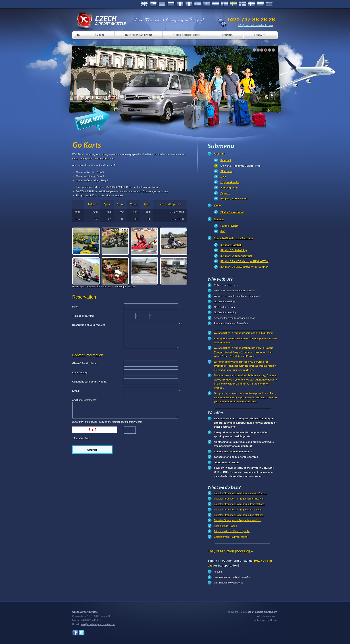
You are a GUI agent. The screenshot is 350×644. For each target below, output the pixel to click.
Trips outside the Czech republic (232, 531)
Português (207, 4)
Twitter (82, 633)
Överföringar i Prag (139, 35)
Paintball (226, 160)
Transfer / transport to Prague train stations (238, 510)
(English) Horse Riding (234, 199)
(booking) (243, 551)
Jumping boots (229, 188)
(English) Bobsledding (234, 250)
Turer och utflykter (187, 35)
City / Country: (80, 372)
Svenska (233, 4)
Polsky (260, 4)
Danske (251, 4)
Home (78, 35)
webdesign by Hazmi (266, 620)
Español (198, 4)
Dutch (216, 4)
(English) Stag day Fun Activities (233, 238)
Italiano (189, 4)
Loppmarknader (230, 182)
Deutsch (162, 4)
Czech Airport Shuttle (101, 20)
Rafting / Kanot (229, 226)
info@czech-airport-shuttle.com (255, 25)
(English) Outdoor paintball (237, 256)
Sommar (219, 219)
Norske (225, 4)
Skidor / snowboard (232, 212)
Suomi (242, 4)
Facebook (75, 633)
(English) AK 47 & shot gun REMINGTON (245, 261)
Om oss (99, 35)
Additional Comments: (84, 400)
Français (180, 4)
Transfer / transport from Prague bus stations (239, 515)
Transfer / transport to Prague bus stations (237, 520)
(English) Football (231, 245)
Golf (223, 231)
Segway (225, 193)
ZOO (223, 177)
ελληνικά (269, 4)
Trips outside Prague (226, 526)
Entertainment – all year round (231, 537)
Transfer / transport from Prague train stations (239, 504)
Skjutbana (226, 171)
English (144, 4)
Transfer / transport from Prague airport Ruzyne (240, 493)
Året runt (219, 154)
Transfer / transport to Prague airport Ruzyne (239, 499)
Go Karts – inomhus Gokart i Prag (241, 166)
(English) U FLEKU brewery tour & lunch (244, 267)
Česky (153, 4)
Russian (171, 4)
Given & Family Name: (85, 363)
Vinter (218, 205)
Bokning (227, 35)
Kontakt (259, 35)
